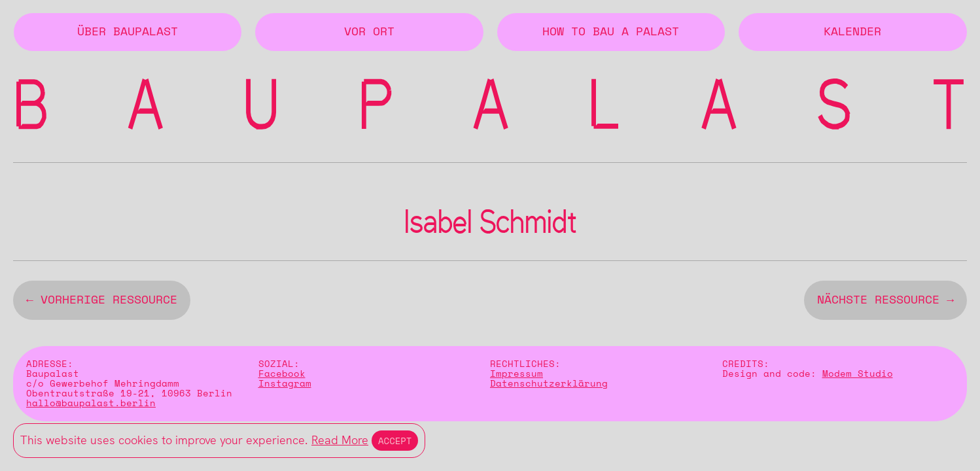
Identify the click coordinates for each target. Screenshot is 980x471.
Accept (395, 441)
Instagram (285, 386)
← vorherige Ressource (102, 303)
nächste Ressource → (885, 303)
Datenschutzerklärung (549, 386)
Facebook (282, 376)
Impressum (516, 376)
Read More (340, 440)
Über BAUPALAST (128, 32)
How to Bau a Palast (611, 32)
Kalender (852, 32)
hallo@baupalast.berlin (91, 406)
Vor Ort (369, 32)
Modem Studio (858, 376)
